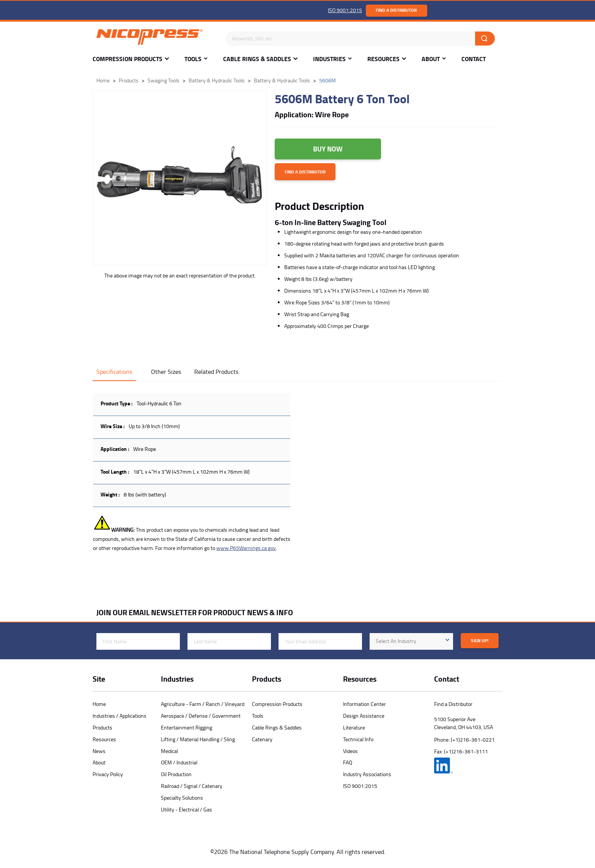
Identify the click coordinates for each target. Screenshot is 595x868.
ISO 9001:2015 (345, 10)
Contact (474, 59)
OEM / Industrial (179, 762)
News (99, 751)
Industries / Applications (120, 716)
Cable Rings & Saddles (257, 59)
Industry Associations (367, 774)
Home (99, 704)
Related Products (216, 372)
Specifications (114, 372)
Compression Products (127, 59)
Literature (354, 727)
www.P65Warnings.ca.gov (246, 548)
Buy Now (328, 149)
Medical (169, 751)
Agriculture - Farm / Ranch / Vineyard (203, 704)
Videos (350, 751)
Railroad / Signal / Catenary (192, 786)
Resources (383, 59)
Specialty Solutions (182, 798)
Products (102, 727)
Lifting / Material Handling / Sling (198, 739)
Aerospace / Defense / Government (201, 716)
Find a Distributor (396, 10)
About (431, 59)
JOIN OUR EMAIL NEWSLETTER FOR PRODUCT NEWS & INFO (195, 612)
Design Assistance (364, 716)
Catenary (262, 739)
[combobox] (411, 641)
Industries (329, 59)
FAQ (348, 762)
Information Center (364, 704)
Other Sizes (166, 372)
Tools (193, 59)
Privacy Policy (108, 774)
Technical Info (358, 739)
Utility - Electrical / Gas (187, 809)
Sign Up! (480, 640)
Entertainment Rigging (187, 727)
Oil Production (176, 774)
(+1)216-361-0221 (473, 740)
